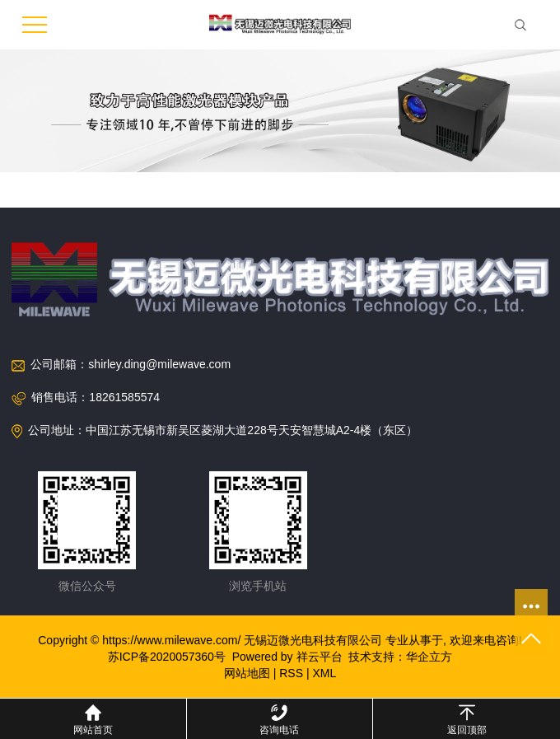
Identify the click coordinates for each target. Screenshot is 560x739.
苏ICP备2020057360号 (167, 657)
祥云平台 (320, 657)
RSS (291, 673)
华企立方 (429, 657)
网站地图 (247, 673)
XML (324, 673)
